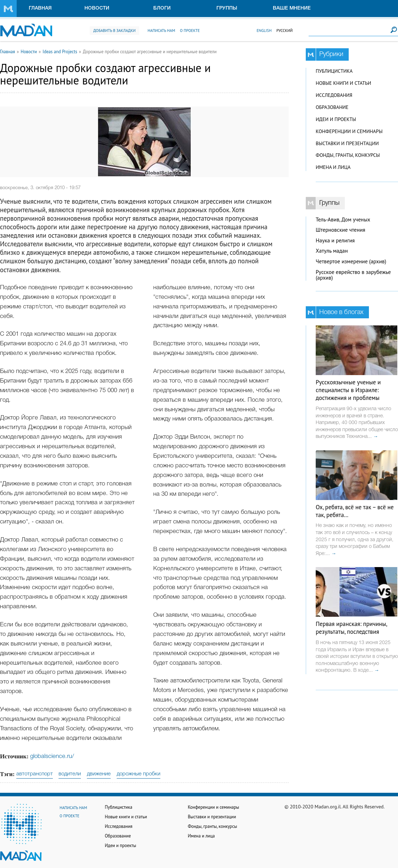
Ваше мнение (292, 8)
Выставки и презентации (347, 143)
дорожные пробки (139, 774)
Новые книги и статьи (343, 83)
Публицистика (334, 71)
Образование (332, 107)
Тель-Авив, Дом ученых (343, 219)
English (264, 31)
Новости (97, 8)
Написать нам (161, 31)
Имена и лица (333, 167)
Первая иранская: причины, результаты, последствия (351, 628)
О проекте (190, 31)
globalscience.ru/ (52, 756)
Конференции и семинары (349, 131)
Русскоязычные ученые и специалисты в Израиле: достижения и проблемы (348, 390)
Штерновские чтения (341, 230)
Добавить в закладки (114, 31)
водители (70, 774)
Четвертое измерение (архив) (351, 261)
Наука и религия (335, 240)
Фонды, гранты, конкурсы (348, 155)
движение (99, 774)
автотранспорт (35, 774)
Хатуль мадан (332, 251)
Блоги (162, 8)
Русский (284, 31)
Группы (227, 8)
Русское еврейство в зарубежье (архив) (353, 275)
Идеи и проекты (336, 119)
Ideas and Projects (60, 51)
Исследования (334, 95)
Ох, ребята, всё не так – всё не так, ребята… (355, 511)
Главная (40, 8)
